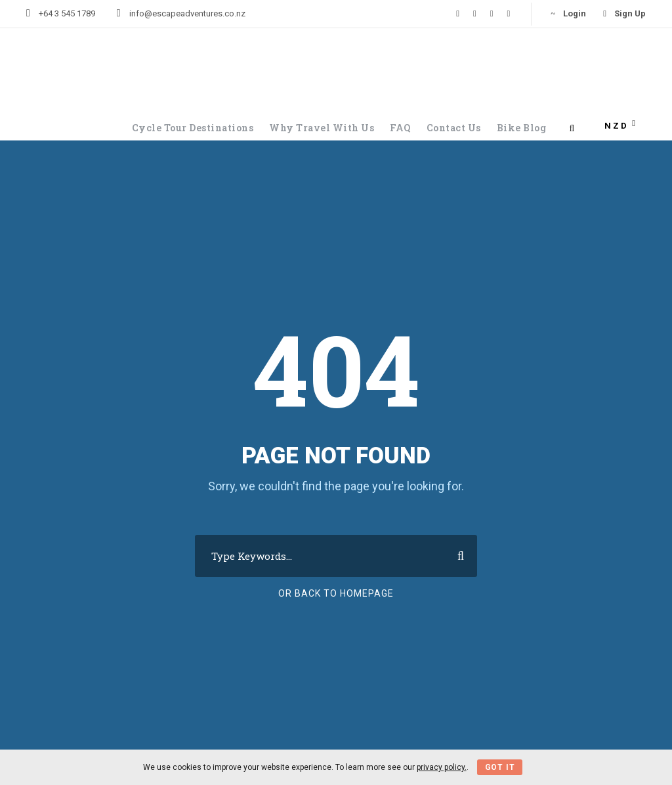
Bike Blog (522, 128)
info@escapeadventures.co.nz (187, 13)
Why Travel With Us (322, 128)
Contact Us (454, 128)
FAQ (400, 128)
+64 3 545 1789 (67, 13)
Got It (500, 767)
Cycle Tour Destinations (193, 128)
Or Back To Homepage (336, 593)
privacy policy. (442, 767)
